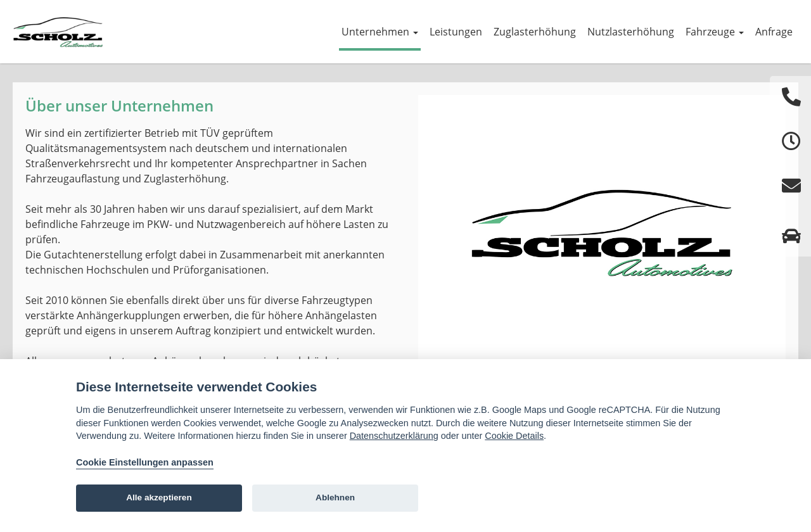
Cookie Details (514, 436)
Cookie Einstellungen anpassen (145, 462)
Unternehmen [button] (380, 32)
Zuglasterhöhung (535, 32)
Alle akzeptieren (159, 497)
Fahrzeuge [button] (715, 32)
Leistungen (456, 32)
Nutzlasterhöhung (631, 32)
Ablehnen (335, 497)
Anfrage (774, 32)
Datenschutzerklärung (394, 436)
